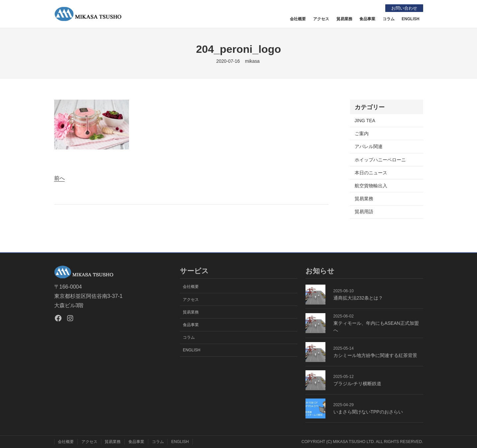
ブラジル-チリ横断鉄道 (358, 384)
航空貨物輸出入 (371, 186)
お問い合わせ (403, 8)
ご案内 (362, 134)
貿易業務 (364, 199)
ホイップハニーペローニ (380, 160)
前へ (60, 178)
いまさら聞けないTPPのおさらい (368, 412)
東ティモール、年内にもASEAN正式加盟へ (376, 327)
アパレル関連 (369, 146)
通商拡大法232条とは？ (358, 298)
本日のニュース (371, 173)
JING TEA (365, 121)
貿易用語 (364, 212)
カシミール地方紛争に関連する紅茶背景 (375, 355)
